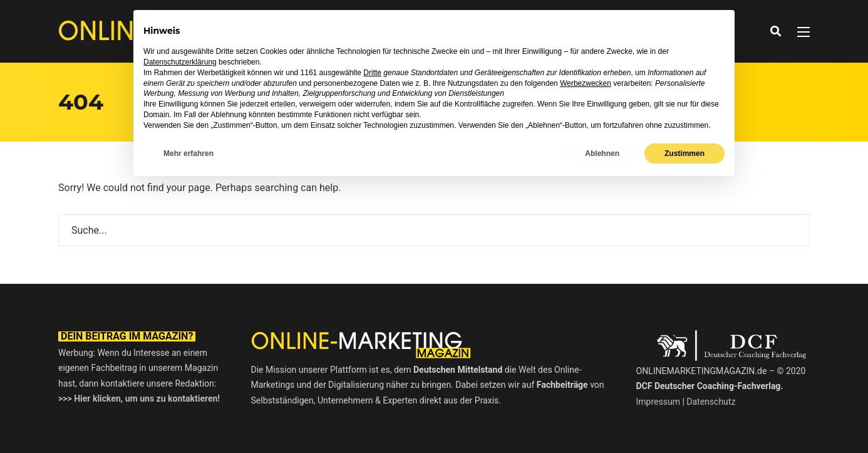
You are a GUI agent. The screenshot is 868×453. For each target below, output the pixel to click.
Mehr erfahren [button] (189, 420)
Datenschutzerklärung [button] (180, 329)
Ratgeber (467, 31)
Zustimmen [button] (685, 420)
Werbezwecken (586, 350)
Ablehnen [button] (602, 420)
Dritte (372, 339)
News (347, 31)
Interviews (402, 31)
